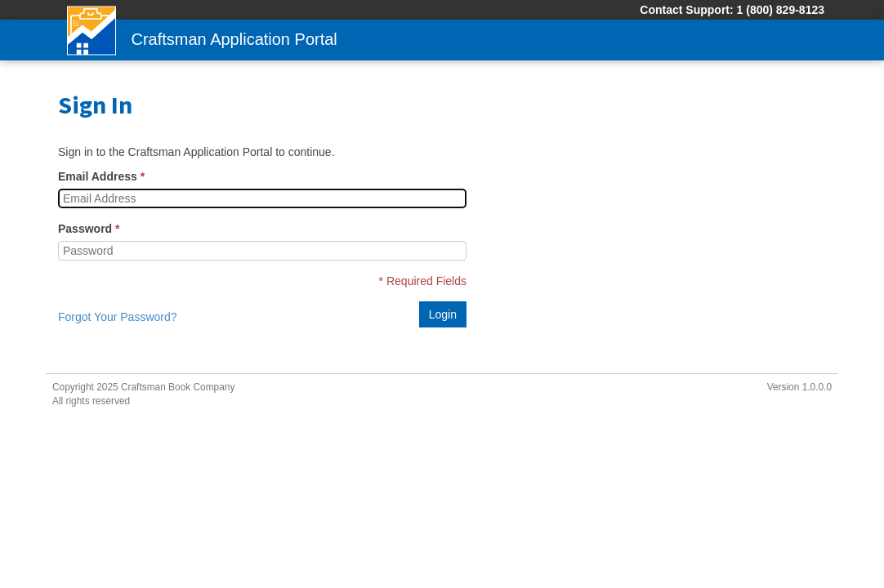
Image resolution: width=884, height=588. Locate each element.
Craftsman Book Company (178, 387)
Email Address (98, 176)
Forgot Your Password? (118, 317)
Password (85, 229)
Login (443, 314)
